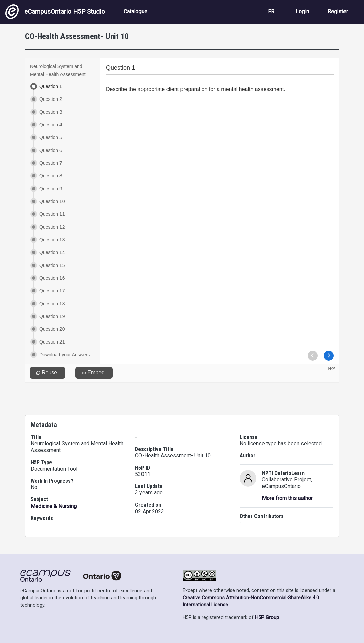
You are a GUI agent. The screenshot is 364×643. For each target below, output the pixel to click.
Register (338, 12)
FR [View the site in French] (271, 12)
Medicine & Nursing (54, 506)
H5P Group (267, 618)
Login (302, 12)
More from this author (287, 498)
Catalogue (135, 12)
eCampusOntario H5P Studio (55, 12)
